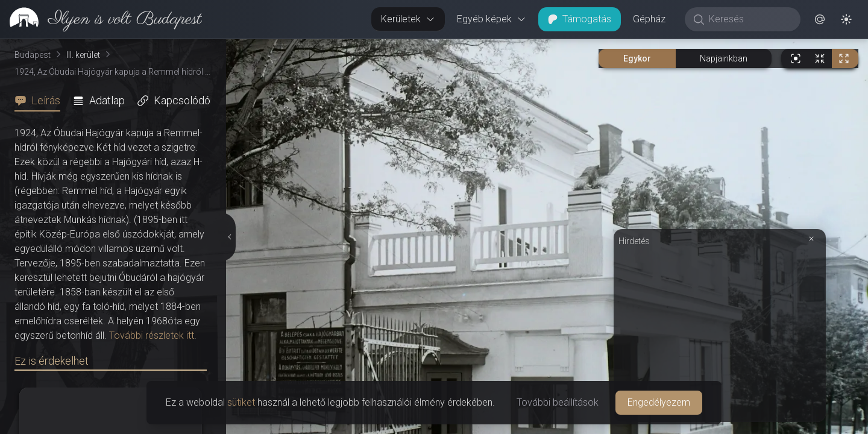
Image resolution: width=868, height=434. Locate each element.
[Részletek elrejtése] (228, 237)
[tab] (41, 101)
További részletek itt (152, 335)
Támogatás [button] (580, 19)
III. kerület (83, 55)
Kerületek (408, 19)
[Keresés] (749, 19)
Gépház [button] (649, 19)
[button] (820, 19)
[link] (101, 19)
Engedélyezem (659, 402)
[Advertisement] (720, 333)
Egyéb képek (492, 19)
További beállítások (558, 402)
